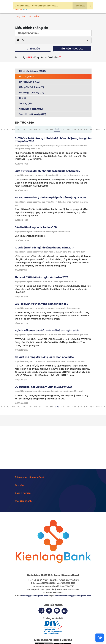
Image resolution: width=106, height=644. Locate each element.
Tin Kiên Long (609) (29, 82)
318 (46, 130)
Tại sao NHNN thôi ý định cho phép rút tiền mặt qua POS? (50, 198)
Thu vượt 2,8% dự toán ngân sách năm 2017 (41, 277)
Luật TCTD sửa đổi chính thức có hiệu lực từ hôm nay (47, 171)
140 (13, 130)
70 (8, 130)
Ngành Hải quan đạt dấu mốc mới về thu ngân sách (47, 331)
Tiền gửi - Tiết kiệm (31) (31, 87)
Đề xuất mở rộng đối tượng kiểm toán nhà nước (44, 357)
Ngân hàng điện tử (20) (32, 109)
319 (51, 130)
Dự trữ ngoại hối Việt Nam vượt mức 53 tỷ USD (43, 387)
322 (68, 130)
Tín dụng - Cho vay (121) (31, 93)
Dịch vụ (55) (25, 103)
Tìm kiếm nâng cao (72, 49)
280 (24, 130)
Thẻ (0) (23, 98)
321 (63, 130)
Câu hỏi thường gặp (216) (32, 114)
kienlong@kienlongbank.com (35, 596)
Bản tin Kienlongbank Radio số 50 (36, 227)
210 (19, 130)
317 (41, 130)
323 (74, 130)
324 (80, 130)
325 (86, 130)
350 (91, 130)
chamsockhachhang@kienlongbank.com (72, 596)
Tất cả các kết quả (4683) (32, 71)
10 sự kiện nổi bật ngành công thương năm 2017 (44, 248)
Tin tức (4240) (26, 76)
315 (30, 130)
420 (97, 130)
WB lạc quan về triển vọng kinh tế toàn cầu (41, 304)
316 (35, 130)
